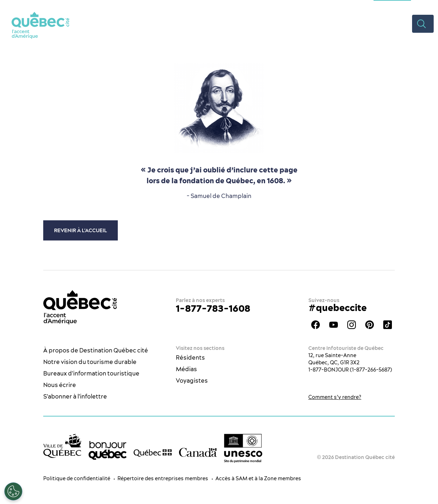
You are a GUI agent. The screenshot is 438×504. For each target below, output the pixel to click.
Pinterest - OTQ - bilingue (370, 325)
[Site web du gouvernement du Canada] (198, 452)
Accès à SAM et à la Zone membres (258, 478)
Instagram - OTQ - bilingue (352, 325)
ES (422, 5)
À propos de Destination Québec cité (96, 350)
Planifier (329, 23)
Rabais (365, 23)
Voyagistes (192, 381)
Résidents (190, 357)
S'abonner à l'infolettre (75, 396)
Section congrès (392, 5)
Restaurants (230, 23)
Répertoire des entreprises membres (163, 478)
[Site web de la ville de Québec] (62, 446)
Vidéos (396, 23)
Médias (186, 369)
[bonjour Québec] (108, 450)
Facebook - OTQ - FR (316, 325)
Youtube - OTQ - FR (334, 325)
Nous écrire (60, 385)
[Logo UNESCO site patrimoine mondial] (243, 448)
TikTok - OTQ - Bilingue (388, 325)
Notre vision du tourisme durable (90, 362)
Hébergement (282, 23)
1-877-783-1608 (213, 308)
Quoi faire (184, 23)
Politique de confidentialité (77, 478)
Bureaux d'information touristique (91, 373)
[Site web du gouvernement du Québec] (153, 453)
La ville (145, 23)
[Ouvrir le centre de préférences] (13, 491)
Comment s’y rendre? (335, 397)
